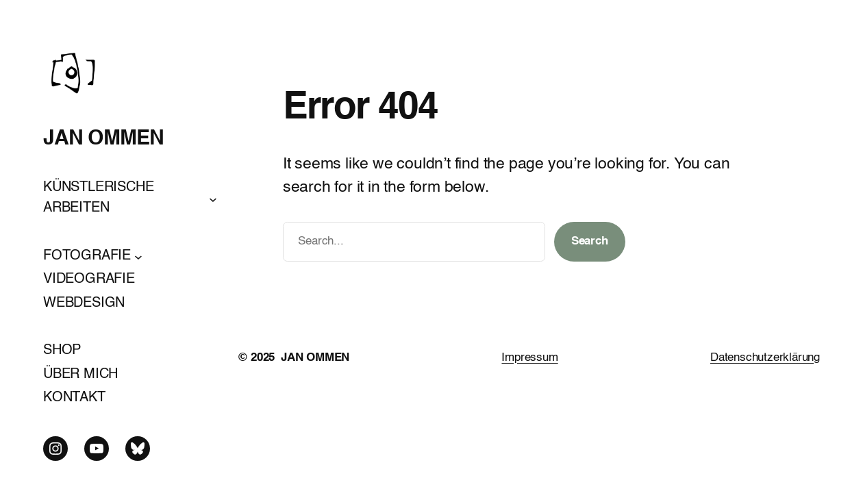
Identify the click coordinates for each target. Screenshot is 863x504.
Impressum (529, 358)
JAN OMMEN (103, 139)
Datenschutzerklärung (765, 358)
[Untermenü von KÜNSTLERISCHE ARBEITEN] (213, 199)
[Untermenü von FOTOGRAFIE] (138, 256)
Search (590, 241)
